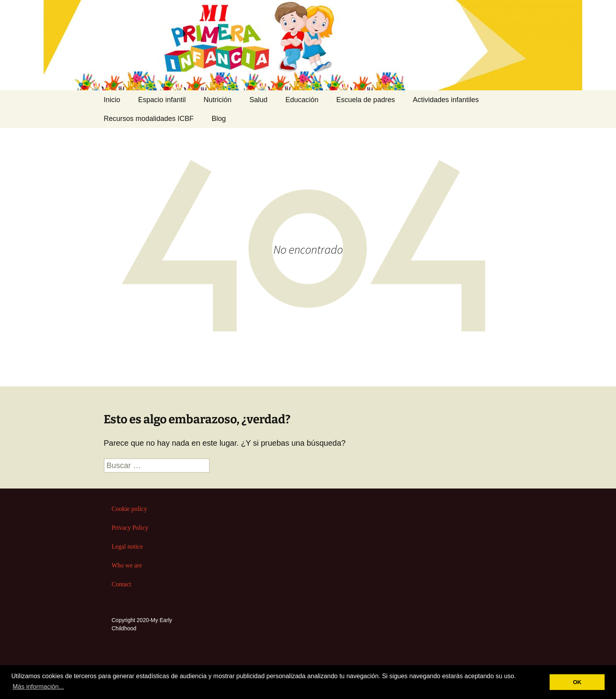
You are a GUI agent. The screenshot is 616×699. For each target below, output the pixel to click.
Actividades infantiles (446, 100)
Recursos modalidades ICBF (149, 119)
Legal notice (127, 546)
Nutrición (217, 100)
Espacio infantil (162, 100)
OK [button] (577, 682)
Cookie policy (129, 509)
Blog (219, 119)
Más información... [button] (38, 687)
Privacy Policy (130, 528)
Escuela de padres (366, 100)
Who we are (127, 565)
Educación (302, 100)
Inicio (112, 100)
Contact (121, 584)
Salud (258, 100)
